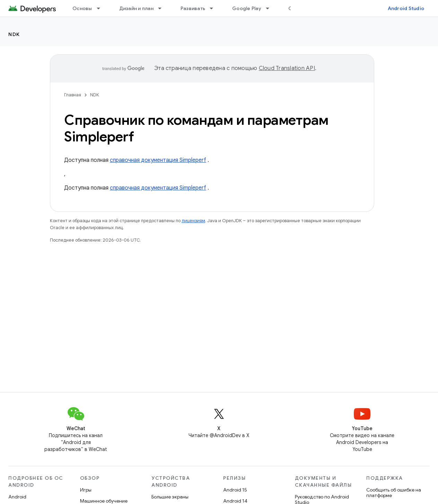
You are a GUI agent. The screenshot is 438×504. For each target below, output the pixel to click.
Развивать (193, 8)
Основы (82, 8)
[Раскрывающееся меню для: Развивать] (214, 8)
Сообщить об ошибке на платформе (394, 493)
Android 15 (235, 490)
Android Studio (406, 8)
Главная (73, 95)
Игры (86, 490)
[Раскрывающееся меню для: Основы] (102, 8)
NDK (14, 34)
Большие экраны (170, 497)
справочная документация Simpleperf (158, 160)
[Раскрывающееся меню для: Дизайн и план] (163, 8)
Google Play (247, 8)
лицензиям (193, 221)
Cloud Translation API (287, 68)
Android (17, 497)
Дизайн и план (136, 8)
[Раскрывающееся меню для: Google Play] (271, 8)
